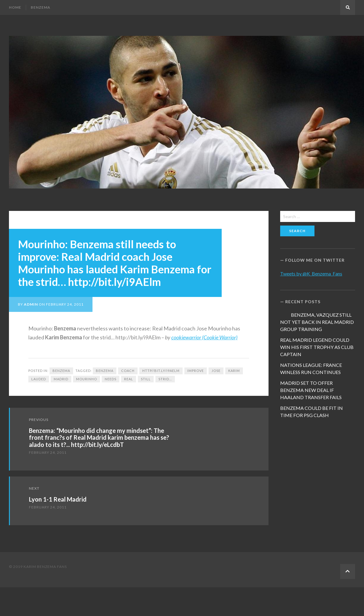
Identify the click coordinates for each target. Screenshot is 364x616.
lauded (39, 379)
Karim (234, 371)
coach (128, 371)
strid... (165, 379)
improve (196, 371)
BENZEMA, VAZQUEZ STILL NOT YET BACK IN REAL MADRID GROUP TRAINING (317, 322)
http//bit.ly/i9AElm (161, 371)
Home (15, 7)
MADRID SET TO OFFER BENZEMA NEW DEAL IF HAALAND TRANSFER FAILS (311, 390)
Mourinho (87, 379)
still (146, 379)
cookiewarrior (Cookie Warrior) (204, 337)
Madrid (61, 379)
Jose (216, 371)
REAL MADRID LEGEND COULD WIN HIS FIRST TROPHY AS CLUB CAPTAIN (317, 347)
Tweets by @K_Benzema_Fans (311, 273)
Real (129, 379)
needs (111, 379)
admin (31, 304)
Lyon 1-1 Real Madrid (58, 499)
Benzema (41, 7)
